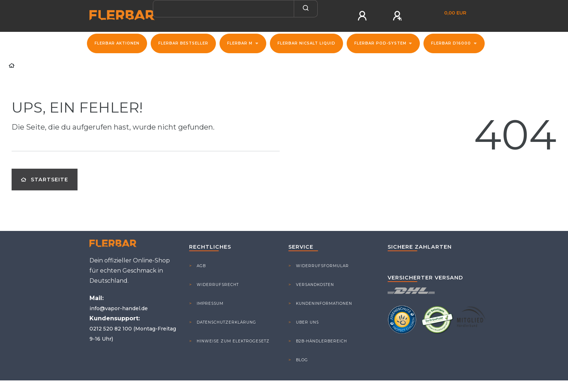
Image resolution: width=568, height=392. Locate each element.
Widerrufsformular (322, 266)
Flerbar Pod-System (381, 43)
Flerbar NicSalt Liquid (306, 43)
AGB (201, 266)
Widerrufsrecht (218, 285)
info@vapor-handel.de (119, 308)
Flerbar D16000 (452, 43)
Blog (302, 360)
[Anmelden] (363, 16)
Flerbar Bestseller (183, 43)
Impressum (210, 304)
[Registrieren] (398, 16)
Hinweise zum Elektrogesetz (233, 341)
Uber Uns (307, 322)
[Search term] (224, 9)
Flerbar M (241, 43)
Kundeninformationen (324, 304)
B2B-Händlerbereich (321, 341)
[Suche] (306, 9)
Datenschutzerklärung (226, 322)
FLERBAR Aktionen (117, 43)
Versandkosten (315, 285)
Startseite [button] (45, 180)
